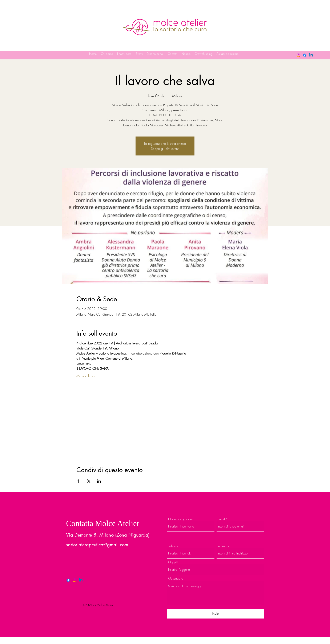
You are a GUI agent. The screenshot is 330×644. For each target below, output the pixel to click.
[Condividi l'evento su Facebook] (78, 481)
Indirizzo (223, 546)
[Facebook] (305, 55)
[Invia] (216, 614)
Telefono (174, 546)
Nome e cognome (180, 519)
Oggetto (174, 562)
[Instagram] (298, 55)
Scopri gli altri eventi (165, 149)
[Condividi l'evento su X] (89, 481)
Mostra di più (86, 376)
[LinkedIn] (311, 55)
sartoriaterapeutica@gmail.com (97, 545)
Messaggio (176, 579)
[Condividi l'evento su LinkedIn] (99, 481)
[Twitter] (75, 580)
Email (221, 519)
